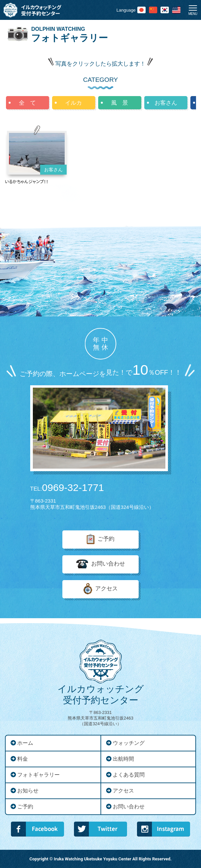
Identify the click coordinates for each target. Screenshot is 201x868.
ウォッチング (129, 743)
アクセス (106, 589)
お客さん (166, 103)
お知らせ (28, 791)
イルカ (73, 103)
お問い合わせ (108, 564)
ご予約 (106, 539)
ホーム (25, 743)
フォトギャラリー (38, 775)
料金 (23, 759)
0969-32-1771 (67, 488)
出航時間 (123, 759)
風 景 (120, 103)
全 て (27, 103)
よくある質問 (129, 775)
